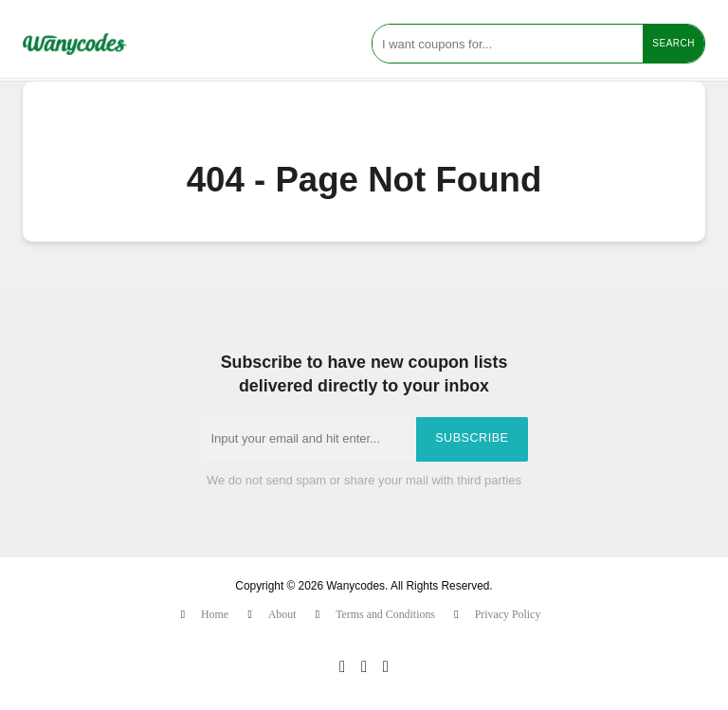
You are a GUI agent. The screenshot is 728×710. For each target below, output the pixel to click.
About (282, 614)
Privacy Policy (508, 614)
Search (673, 43)
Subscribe (472, 438)
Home (215, 614)
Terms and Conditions (385, 614)
